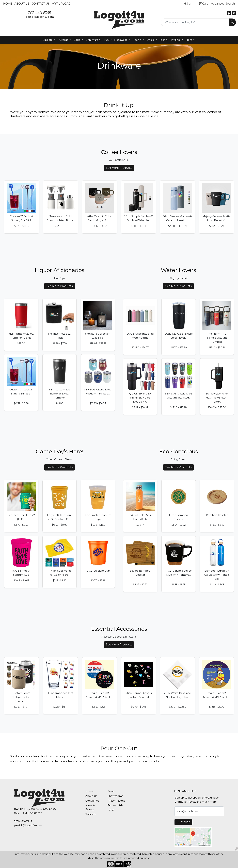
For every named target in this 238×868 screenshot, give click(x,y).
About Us (22, 4)
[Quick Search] (195, 22)
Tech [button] (162, 40)
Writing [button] (175, 40)
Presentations (116, 801)
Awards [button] (63, 40)
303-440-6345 (40, 13)
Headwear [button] (121, 40)
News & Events (90, 807)
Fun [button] (106, 40)
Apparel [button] (48, 40)
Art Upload (61, 4)
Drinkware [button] (92, 40)
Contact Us (41, 4)
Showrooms (115, 796)
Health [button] (137, 40)
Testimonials (115, 805)
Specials (90, 814)
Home (8, 4)
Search (112, 791)
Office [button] (150, 40)
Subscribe (183, 822)
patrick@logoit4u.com (40, 17)
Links (111, 810)
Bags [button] (77, 40)
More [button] (189, 40)
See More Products (119, 168)
